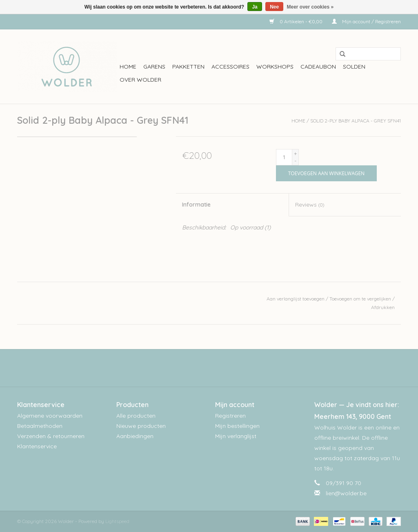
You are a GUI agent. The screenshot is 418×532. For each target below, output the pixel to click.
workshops (275, 67)
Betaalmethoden (40, 426)
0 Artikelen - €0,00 (297, 21)
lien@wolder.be (346, 493)
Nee (274, 7)
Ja (255, 7)
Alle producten (136, 416)
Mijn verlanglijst (236, 436)
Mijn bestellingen (237, 426)
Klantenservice (37, 446)
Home (128, 67)
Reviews (310, 205)
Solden (354, 67)
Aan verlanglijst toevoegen (296, 299)
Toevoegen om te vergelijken (361, 299)
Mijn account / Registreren (366, 21)
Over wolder (140, 80)
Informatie (196, 205)
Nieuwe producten (141, 426)
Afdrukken (383, 307)
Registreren (230, 416)
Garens (154, 67)
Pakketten (188, 67)
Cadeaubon (318, 67)
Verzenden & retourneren (51, 436)
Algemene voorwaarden (50, 416)
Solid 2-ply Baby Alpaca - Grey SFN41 (356, 121)
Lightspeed (117, 521)
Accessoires (230, 67)
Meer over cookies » (310, 7)
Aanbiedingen (135, 436)
